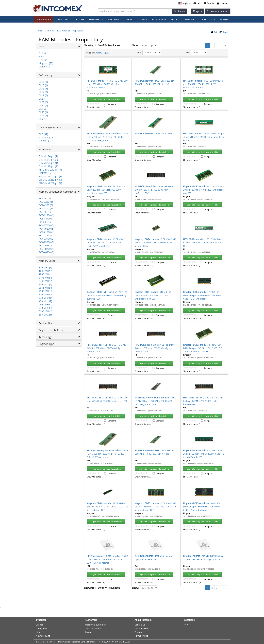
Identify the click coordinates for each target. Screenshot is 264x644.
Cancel (169, 210)
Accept (154, 210)
